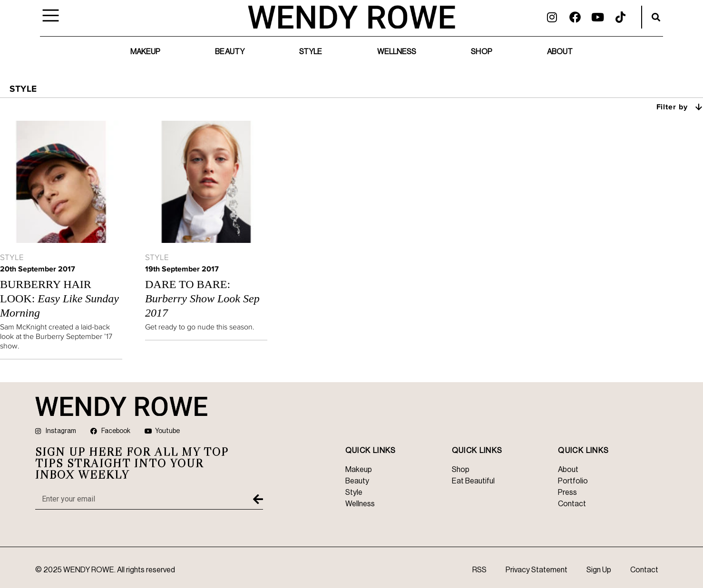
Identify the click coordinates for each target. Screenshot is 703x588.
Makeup (146, 52)
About (560, 52)
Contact (644, 570)
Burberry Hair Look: (59, 299)
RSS (479, 570)
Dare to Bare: (202, 299)
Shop (481, 52)
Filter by (680, 106)
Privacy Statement (537, 570)
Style (311, 52)
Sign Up (599, 570)
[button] (656, 17)
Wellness (397, 52)
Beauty (230, 52)
